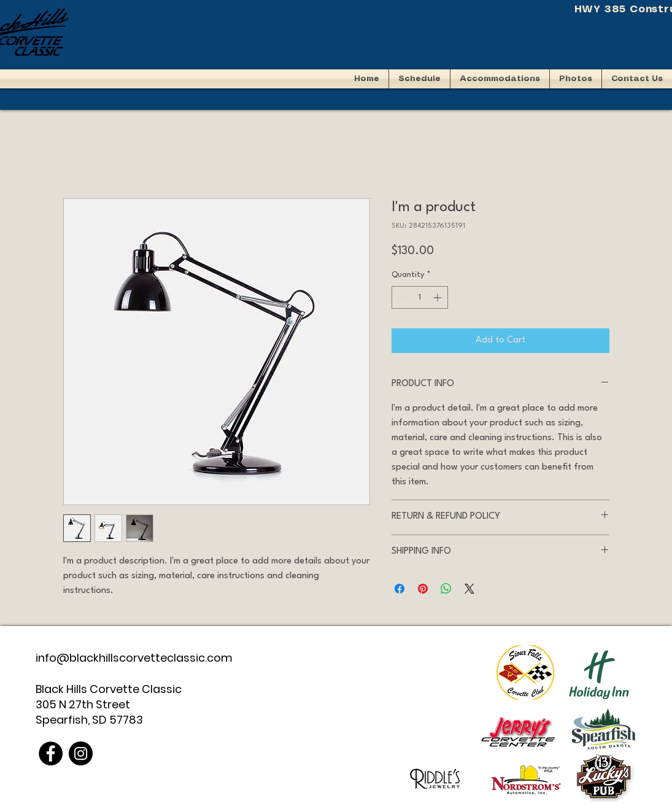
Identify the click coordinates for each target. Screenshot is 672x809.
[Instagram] (81, 753)
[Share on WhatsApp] (446, 589)
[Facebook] (51, 753)
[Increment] (438, 297)
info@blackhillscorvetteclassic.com (134, 658)
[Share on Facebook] (400, 589)
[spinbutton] (420, 297)
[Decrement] (401, 297)
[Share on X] (469, 589)
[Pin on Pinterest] (423, 589)
